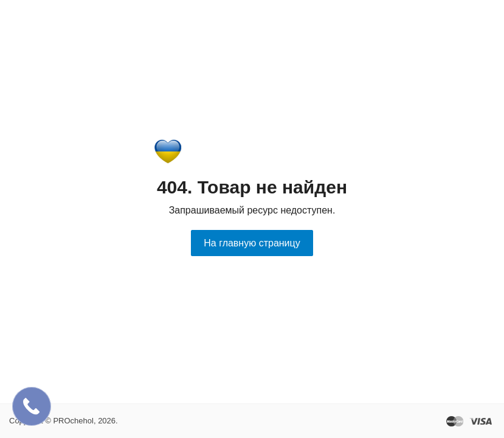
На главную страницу (252, 243)
